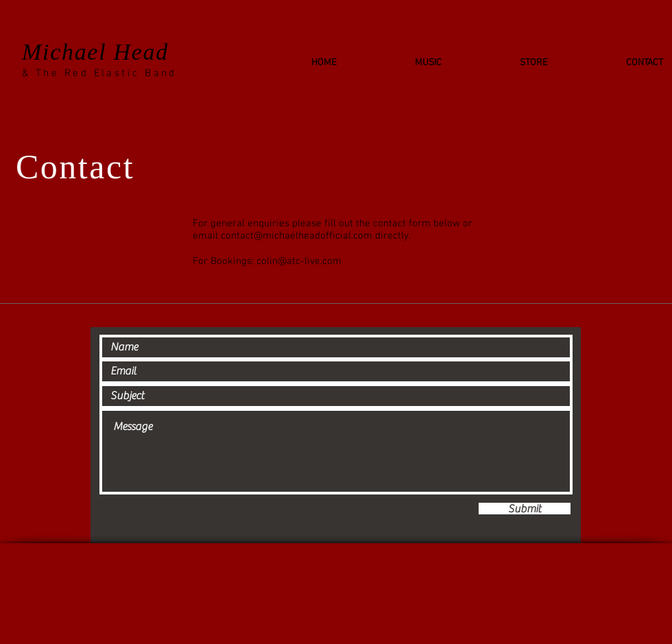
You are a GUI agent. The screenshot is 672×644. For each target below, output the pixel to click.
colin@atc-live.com (299, 261)
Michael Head (95, 52)
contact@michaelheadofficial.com (297, 236)
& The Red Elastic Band (99, 73)
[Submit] (525, 509)
